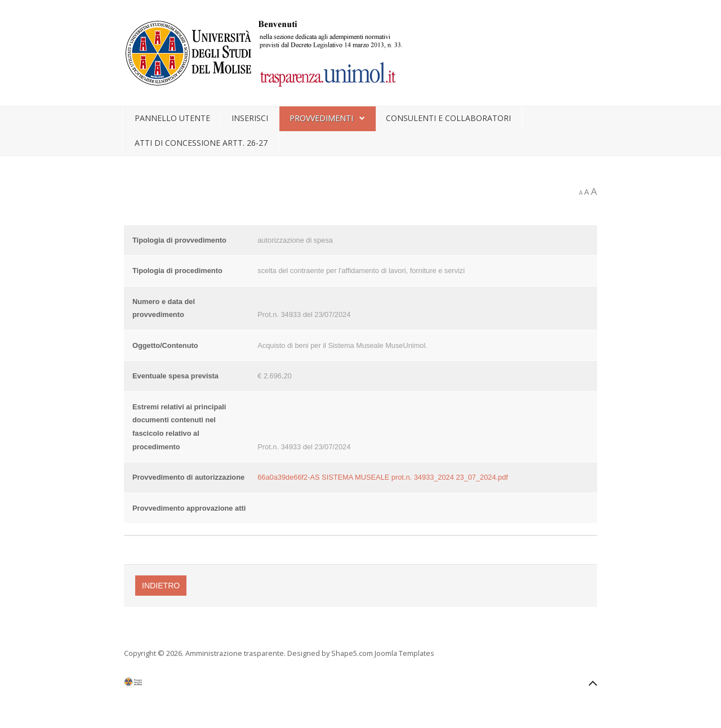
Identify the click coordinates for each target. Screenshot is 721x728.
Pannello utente (172, 118)
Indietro (161, 586)
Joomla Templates (404, 653)
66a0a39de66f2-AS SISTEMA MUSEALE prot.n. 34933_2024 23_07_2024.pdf (383, 477)
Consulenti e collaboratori (448, 118)
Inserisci (250, 118)
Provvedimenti (321, 118)
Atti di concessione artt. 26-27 (201, 143)
